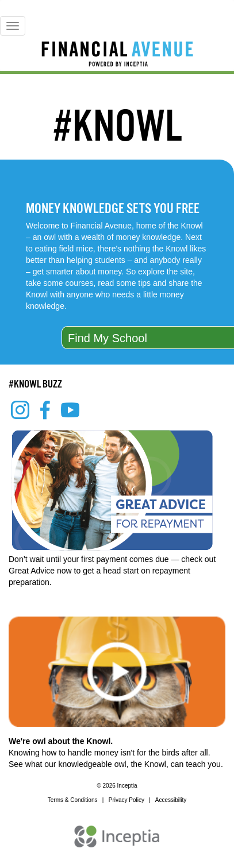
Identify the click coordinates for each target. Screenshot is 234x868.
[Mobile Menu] (13, 26)
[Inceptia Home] (117, 842)
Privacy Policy (126, 800)
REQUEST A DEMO (121, 816)
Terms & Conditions (73, 800)
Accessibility (171, 800)
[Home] (117, 56)
